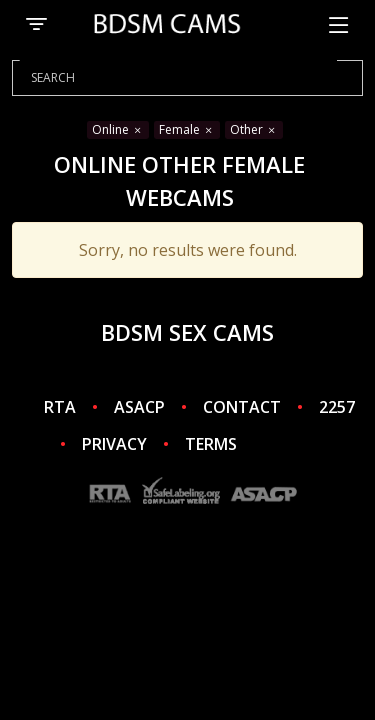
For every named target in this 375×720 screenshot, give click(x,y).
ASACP (139, 407)
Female (187, 129)
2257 (337, 407)
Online (118, 129)
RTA (60, 407)
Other (254, 129)
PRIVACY (114, 444)
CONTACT (242, 407)
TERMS (211, 444)
